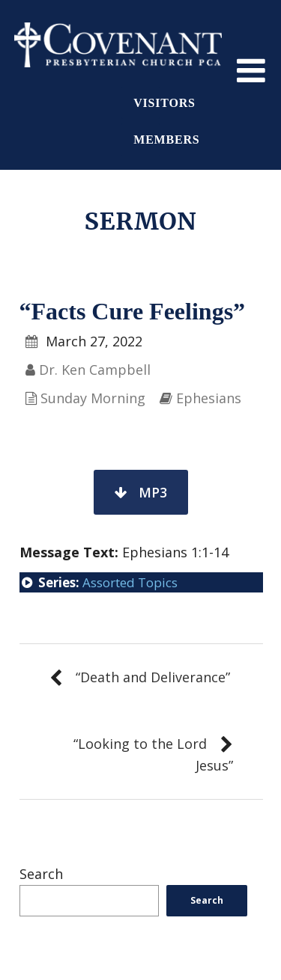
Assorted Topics (130, 582)
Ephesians (209, 398)
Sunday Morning (93, 398)
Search (41, 874)
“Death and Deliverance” (153, 677)
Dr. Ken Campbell (95, 370)
